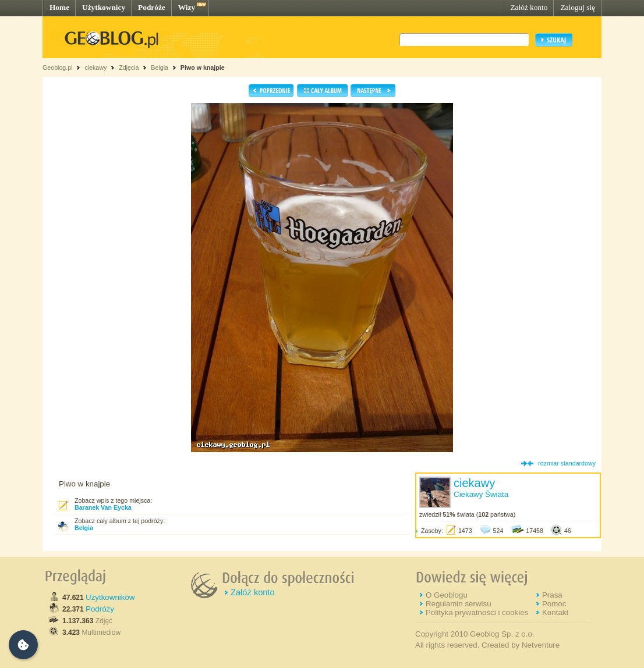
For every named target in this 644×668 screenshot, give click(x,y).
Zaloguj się (578, 7)
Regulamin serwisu (459, 604)
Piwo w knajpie (203, 67)
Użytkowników (110, 597)
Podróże (152, 7)
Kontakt (555, 612)
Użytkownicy (104, 7)
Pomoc (554, 604)
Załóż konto (529, 7)
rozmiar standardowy (567, 463)
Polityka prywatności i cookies (477, 612)
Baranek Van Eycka (103, 507)
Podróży (100, 609)
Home (59, 7)
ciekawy (95, 67)
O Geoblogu (447, 595)
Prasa (552, 595)
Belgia (160, 67)
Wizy (187, 7)
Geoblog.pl (58, 67)
